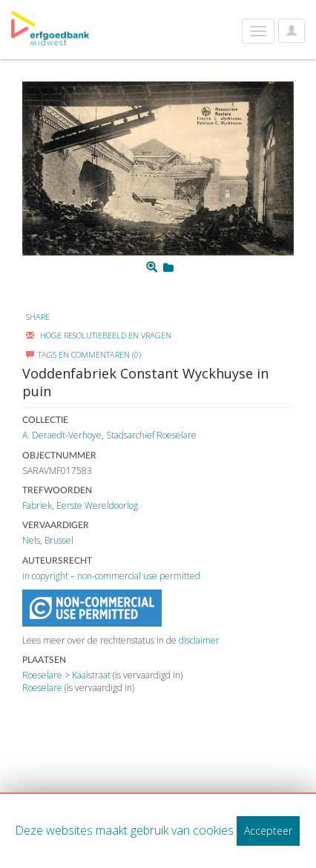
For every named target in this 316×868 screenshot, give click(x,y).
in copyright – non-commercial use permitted (111, 576)
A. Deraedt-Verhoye (62, 435)
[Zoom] (152, 267)
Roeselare (42, 675)
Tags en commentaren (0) (83, 354)
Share (38, 317)
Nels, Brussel (48, 540)
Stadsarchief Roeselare (151, 435)
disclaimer (199, 640)
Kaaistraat (91, 675)
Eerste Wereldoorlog (97, 505)
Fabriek (37, 505)
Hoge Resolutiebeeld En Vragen (99, 335)
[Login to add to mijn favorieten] (168, 267)
